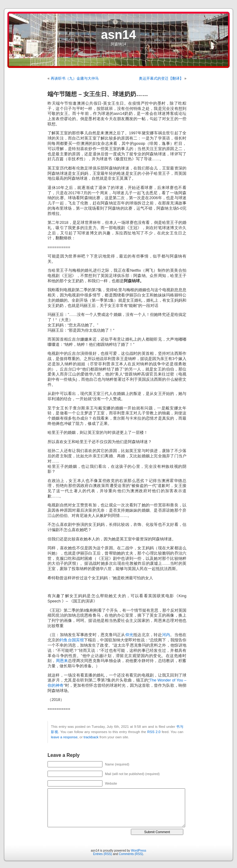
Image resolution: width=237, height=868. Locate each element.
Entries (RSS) (103, 854)
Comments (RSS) (131, 854)
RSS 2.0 (154, 732)
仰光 (129, 635)
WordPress (138, 851)
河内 (166, 635)
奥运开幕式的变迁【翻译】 (161, 78)
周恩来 (62, 661)
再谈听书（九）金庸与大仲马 (75, 78)
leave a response (64, 737)
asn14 (118, 35)
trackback (91, 737)
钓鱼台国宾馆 (72, 640)
